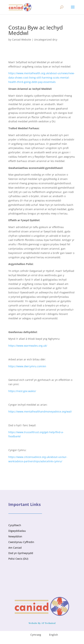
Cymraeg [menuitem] (36, 635)
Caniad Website (22, 40)
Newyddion (15, 536)
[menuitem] (34, 635)
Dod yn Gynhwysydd (21, 553)
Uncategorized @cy (46, 40)
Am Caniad (15, 548)
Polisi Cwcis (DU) (18, 559)
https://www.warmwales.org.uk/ (28, 346)
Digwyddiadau (17, 531)
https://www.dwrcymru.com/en (27, 366)
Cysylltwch (15, 525)
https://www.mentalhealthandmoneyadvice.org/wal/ (40, 412)
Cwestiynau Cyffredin (21, 542)
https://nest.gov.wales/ (22, 391)
